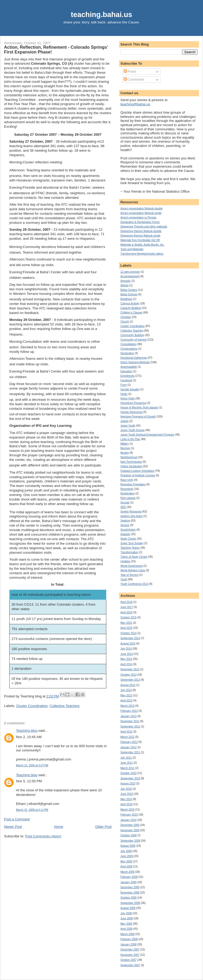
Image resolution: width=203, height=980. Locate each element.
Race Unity (127, 480)
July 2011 (126, 758)
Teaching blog (27, 731)
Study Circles (128, 539)
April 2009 (126, 867)
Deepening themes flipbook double (141, 231)
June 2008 (127, 918)
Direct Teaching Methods (135, 362)
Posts (130, 71)
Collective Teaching (64, 706)
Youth (124, 579)
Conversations (129, 349)
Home (59, 827)
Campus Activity (130, 303)
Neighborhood (129, 457)
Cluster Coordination (32, 706)
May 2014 (126, 659)
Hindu (124, 394)
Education (126, 371)
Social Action (128, 530)
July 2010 (126, 789)
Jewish (125, 421)
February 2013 (129, 711)
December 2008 (130, 887)
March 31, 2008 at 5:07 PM (32, 765)
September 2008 (130, 903)
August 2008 (128, 908)
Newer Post (13, 827)
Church (125, 322)
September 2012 (130, 727)
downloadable (129, 367)
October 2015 (129, 617)
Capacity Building (131, 308)
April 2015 (126, 628)
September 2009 (130, 841)
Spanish (125, 534)
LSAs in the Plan (130, 439)
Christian (126, 317)
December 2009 (130, 825)
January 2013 (129, 716)
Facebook (126, 380)
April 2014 (126, 664)
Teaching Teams (130, 548)
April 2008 (126, 929)
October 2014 (129, 633)
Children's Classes (131, 313)
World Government (132, 566)
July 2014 (126, 649)
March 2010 (127, 810)
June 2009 (127, 856)
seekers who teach (131, 516)
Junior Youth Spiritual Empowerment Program (147, 435)
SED (123, 507)
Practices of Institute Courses (138, 475)
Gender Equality (130, 389)
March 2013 (127, 706)
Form (123, 385)
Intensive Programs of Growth (138, 417)
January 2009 (129, 882)
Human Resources (131, 412)
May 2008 (126, 924)
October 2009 (129, 835)
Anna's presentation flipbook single (141, 213)
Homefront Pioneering (133, 403)
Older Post (103, 827)
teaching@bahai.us (135, 104)
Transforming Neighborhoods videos (142, 254)
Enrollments (127, 376)
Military (125, 444)
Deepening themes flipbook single (140, 236)
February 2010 (129, 815)
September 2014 (130, 638)
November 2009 (130, 830)
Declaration (127, 353)
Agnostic (125, 281)
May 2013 (126, 695)
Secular (125, 503)
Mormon (125, 448)
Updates (125, 561)
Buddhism (126, 299)
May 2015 (126, 623)
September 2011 (130, 752)
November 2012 (130, 721)
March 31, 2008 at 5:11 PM (32, 810)
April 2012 (126, 732)
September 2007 (130, 965)
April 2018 (126, 602)
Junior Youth (128, 426)
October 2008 (129, 898)
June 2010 (127, 794)
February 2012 (129, 742)
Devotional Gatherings (134, 358)
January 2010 (129, 820)
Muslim (125, 453)
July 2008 (126, 913)
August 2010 (128, 783)
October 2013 (129, 675)
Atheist (125, 285)
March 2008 (127, 934)
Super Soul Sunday (132, 543)
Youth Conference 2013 (134, 584)
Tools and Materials (132, 249)
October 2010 (129, 773)
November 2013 (130, 669)
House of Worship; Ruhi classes (139, 408)
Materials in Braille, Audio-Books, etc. (142, 245)
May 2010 (126, 799)
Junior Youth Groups (133, 430)
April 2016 (126, 612)
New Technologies (131, 462)
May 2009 (126, 861)
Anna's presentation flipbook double (141, 208)
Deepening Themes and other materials (144, 227)
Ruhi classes (128, 498)
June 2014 (127, 654)
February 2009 (129, 877)
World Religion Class (133, 570)
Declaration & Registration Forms (140, 222)
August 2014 (128, 644)
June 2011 (127, 763)
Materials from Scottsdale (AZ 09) (140, 240)
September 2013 (130, 680)
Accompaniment (130, 276)
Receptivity (127, 489)
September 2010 (130, 778)
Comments (134, 79)
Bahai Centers (129, 290)
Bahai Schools (129, 294)
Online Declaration (131, 466)
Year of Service (129, 575)
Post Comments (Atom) (43, 836)
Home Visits (127, 398)
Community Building (132, 335)
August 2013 (128, 685)
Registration (127, 493)
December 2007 (130, 950)
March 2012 (127, 737)
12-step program (130, 272)
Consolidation (129, 344)
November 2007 (130, 955)
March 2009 (127, 872)
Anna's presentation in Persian (138, 218)
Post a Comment (17, 819)
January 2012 (129, 747)
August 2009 (128, 846)
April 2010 (126, 804)
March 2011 (127, 768)
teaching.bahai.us (102, 15)
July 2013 (126, 690)
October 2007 (129, 960)
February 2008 (129, 939)
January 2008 (129, 944)
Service (125, 525)
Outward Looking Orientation (137, 471)
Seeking (125, 521)
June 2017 (127, 607)
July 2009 (126, 851)
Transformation (129, 552)
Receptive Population (133, 484)
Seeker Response (131, 512)
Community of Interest (133, 340)
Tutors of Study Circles (134, 557)
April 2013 (126, 700)
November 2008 (130, 893)
